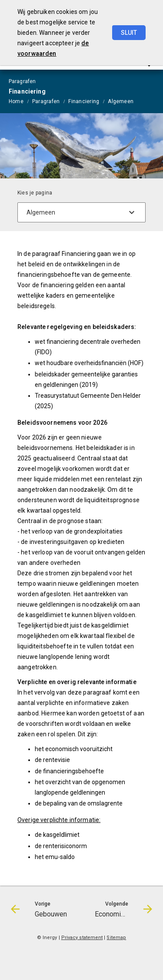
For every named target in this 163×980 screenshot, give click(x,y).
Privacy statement (82, 938)
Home (16, 101)
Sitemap (116, 938)
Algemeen (121, 101)
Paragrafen (46, 101)
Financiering (84, 101)
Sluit (129, 33)
